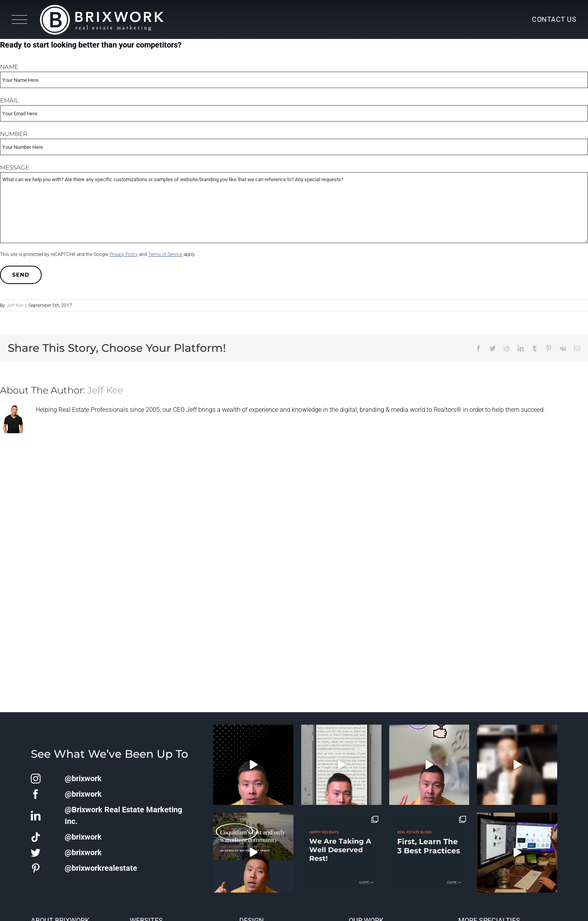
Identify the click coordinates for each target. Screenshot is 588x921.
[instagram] (36, 779)
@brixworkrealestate (101, 868)
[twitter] (36, 853)
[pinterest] (36, 868)
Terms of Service (165, 254)
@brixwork (83, 778)
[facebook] (36, 794)
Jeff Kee (15, 305)
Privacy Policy (124, 254)
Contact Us (554, 19)
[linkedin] (36, 816)
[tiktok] (36, 837)
